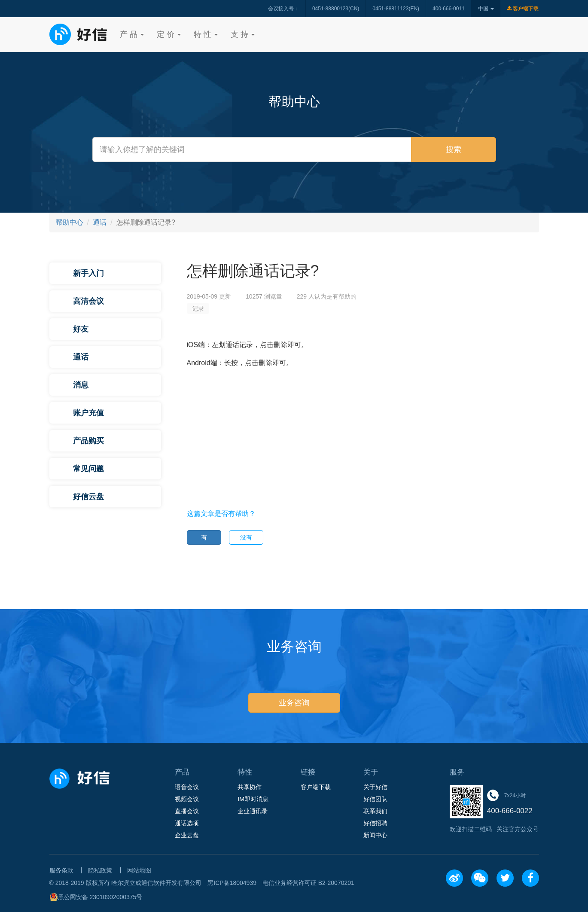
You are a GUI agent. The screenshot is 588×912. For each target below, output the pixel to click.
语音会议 (187, 787)
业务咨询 (294, 703)
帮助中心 (70, 222)
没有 (246, 537)
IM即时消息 (253, 799)
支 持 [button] (243, 34)
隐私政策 (100, 870)
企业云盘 (187, 835)
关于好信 (375, 787)
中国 (486, 9)
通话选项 (187, 823)
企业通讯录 (253, 811)
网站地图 (139, 870)
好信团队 (375, 799)
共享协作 (250, 787)
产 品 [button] (132, 34)
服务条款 (61, 870)
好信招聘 (375, 823)
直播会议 (187, 811)
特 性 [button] (206, 34)
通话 (100, 222)
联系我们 (375, 811)
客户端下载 (523, 9)
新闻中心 (375, 835)
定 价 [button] (169, 34)
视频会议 (187, 799)
